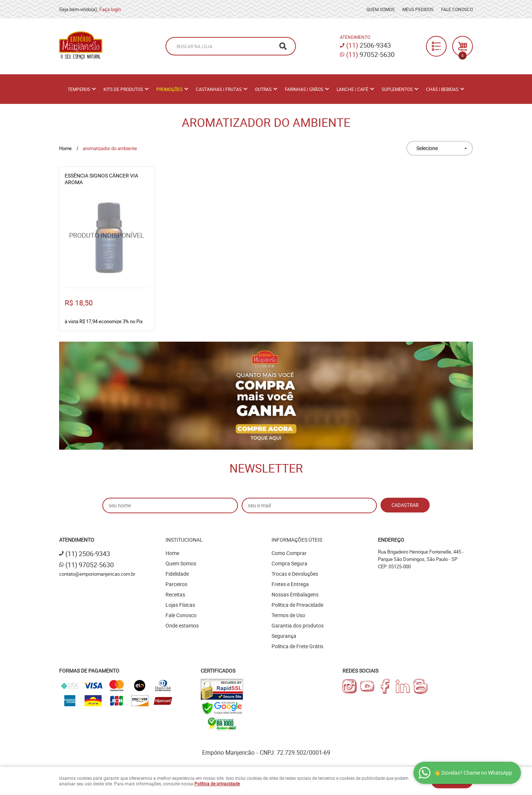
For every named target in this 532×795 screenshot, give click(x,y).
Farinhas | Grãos (304, 89)
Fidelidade (177, 574)
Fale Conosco (457, 9)
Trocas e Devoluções (295, 574)
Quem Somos (381, 9)
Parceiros (176, 584)
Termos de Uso (288, 615)
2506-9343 (369, 45)
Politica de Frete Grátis (297, 646)
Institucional (184, 540)
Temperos (79, 89)
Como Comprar (289, 553)
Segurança (284, 636)
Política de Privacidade (297, 605)
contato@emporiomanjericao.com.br (97, 574)
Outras (263, 89)
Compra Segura (289, 563)
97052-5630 (370, 54)
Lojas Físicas (180, 605)
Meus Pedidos (418, 9)
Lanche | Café (352, 89)
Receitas (175, 594)
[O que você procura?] (283, 46)
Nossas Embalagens (295, 594)
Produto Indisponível (107, 240)
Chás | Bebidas (442, 89)
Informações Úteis (297, 540)
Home (172, 553)
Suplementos (397, 89)
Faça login (110, 9)
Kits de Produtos (123, 89)
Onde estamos (182, 625)
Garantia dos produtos (298, 625)
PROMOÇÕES (169, 89)
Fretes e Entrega (290, 584)
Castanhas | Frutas (219, 89)
